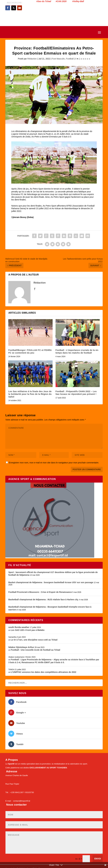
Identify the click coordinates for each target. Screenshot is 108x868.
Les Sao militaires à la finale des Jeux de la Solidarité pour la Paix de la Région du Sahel (30, 394)
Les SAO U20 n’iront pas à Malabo (28, 630)
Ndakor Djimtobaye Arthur (21, 647)
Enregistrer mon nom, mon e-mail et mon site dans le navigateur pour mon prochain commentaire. (54, 463)
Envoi (98, 859)
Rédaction (32, 59)
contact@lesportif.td (22, 801)
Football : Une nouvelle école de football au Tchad (35, 650)
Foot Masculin (58, 59)
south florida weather (19, 627)
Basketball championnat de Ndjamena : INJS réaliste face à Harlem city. (43, 600)
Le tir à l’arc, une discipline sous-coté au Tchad (34, 640)
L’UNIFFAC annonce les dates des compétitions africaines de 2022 (43, 672)
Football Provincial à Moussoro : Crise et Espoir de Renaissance (40, 592)
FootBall (70, 59)
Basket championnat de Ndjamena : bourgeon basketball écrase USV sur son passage (51, 582)
